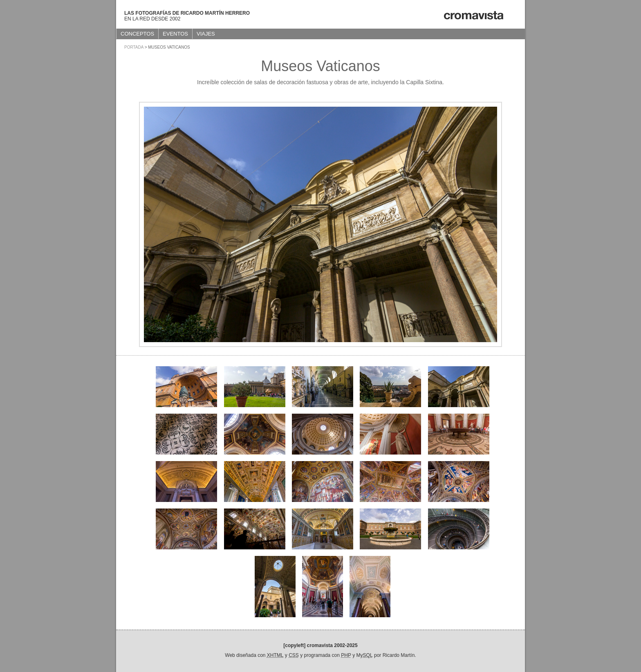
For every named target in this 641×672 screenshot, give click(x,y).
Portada (134, 47)
